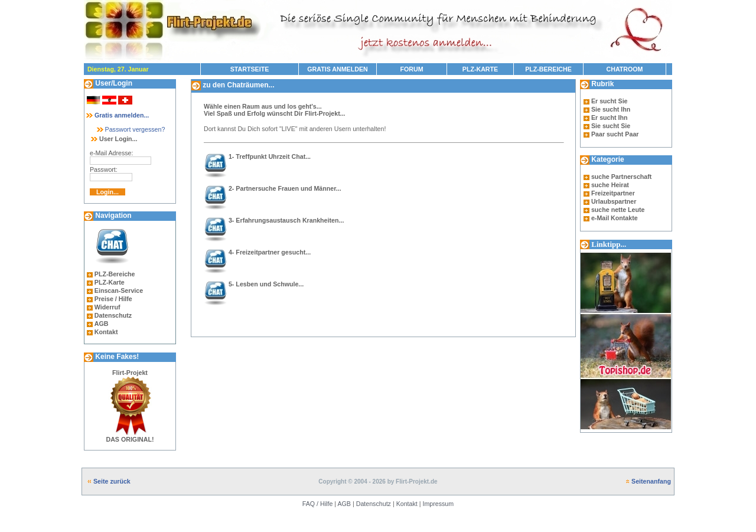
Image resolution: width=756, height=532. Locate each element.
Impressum (438, 504)
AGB (102, 324)
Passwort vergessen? (130, 129)
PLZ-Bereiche (115, 274)
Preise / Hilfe (113, 299)
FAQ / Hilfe (318, 504)
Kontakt (106, 332)
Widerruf (107, 307)
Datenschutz (113, 315)
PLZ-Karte (110, 282)
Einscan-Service (119, 291)
